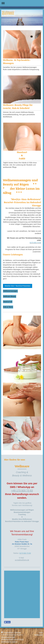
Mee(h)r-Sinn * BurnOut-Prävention (18, 286)
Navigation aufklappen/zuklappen (22, 3)
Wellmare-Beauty (10, 296)
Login (41, 632)
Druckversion (7, 632)
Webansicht (39, 635)
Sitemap (18, 632)
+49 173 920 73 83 (22, 491)
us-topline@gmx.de (22, 560)
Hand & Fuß (8, 302)
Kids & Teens (8, 307)
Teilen (7, 622)
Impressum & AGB (8, 637)
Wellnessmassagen (10, 291)
